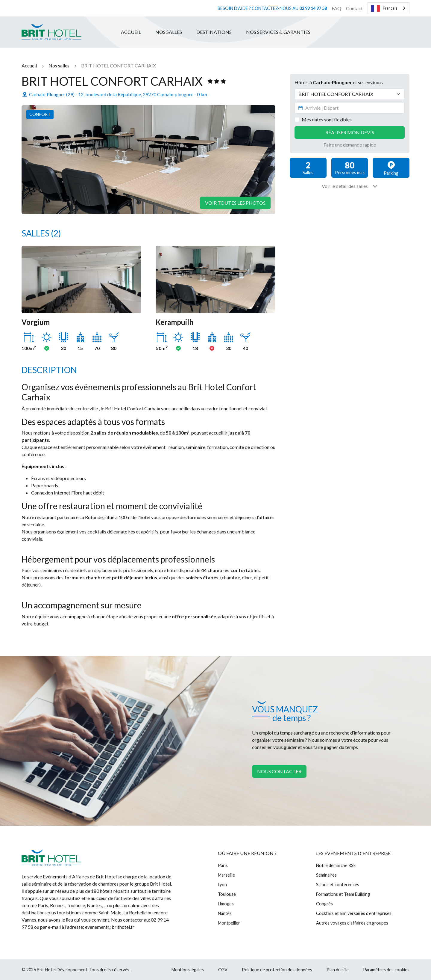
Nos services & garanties (278, 32)
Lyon (222, 885)
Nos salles (169, 32)
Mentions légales (188, 970)
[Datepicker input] (350, 108)
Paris (223, 865)
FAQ (336, 8)
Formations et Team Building (343, 894)
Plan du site (338, 970)
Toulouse (227, 894)
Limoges (226, 904)
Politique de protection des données (277, 970)
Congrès (324, 904)
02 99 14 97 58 (313, 8)
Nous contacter (279, 771)
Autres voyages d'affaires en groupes (352, 923)
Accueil (131, 32)
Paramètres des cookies (386, 970)
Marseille (226, 875)
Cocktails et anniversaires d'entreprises (354, 913)
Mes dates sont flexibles (327, 119)
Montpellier (229, 923)
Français (384, 8)
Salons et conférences (338, 885)
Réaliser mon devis (350, 132)
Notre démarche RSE (336, 865)
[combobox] (388, 8)
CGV (223, 970)
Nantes (225, 913)
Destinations (214, 32)
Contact (354, 8)
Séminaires (326, 875)
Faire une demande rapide (350, 145)
